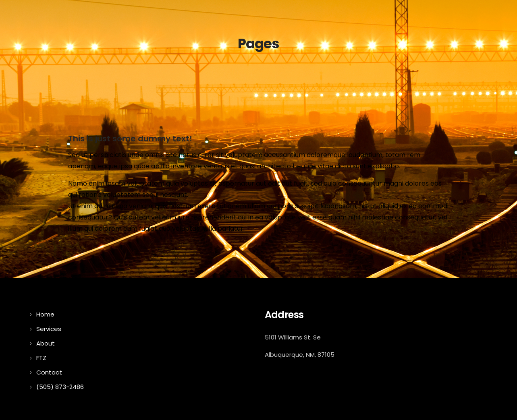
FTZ (41, 358)
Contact (49, 372)
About (46, 343)
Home (45, 314)
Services (49, 329)
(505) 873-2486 (60, 387)
